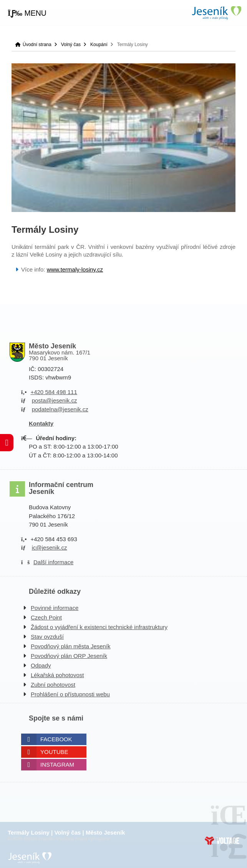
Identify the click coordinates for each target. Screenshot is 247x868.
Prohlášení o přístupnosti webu (70, 694)
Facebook (56, 739)
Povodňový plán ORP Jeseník (69, 656)
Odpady (41, 665)
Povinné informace (55, 608)
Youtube (54, 752)
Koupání (99, 45)
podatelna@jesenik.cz (60, 409)
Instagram (57, 764)
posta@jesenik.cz (55, 400)
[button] (27, 13)
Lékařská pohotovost (57, 675)
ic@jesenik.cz (50, 547)
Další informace (53, 562)
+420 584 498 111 (54, 392)
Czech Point (46, 617)
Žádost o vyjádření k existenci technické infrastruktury (99, 627)
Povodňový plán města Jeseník (71, 646)
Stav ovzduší (47, 637)
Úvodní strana (216, 13)
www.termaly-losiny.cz (75, 269)
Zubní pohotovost (53, 685)
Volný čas (71, 45)
